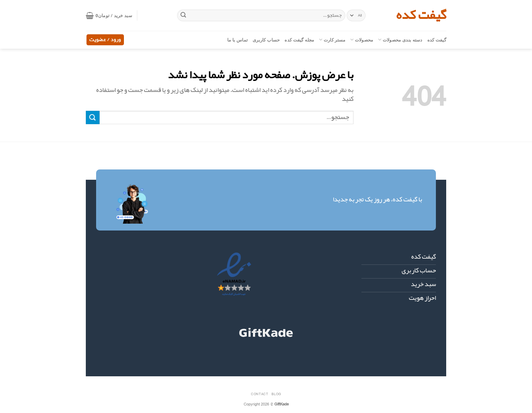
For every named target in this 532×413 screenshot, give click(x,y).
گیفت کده (421, 15)
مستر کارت (332, 40)
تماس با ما (238, 40)
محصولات (362, 40)
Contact (259, 394)
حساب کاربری (266, 40)
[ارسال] (183, 15)
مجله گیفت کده (299, 40)
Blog (276, 394)
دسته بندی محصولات (400, 40)
